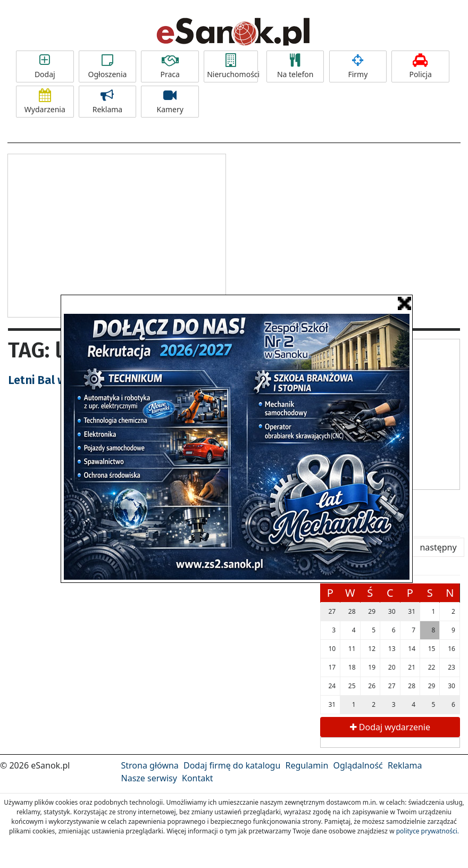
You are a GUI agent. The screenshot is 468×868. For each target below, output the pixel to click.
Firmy (358, 66)
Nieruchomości (232, 66)
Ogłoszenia (108, 66)
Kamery (170, 102)
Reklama (108, 102)
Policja (420, 66)
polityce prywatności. (428, 831)
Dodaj (45, 66)
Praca (170, 66)
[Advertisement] (117, 234)
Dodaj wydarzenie (390, 727)
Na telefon (295, 66)
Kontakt (198, 778)
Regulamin (307, 765)
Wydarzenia (45, 102)
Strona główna (150, 765)
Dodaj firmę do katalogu (232, 765)
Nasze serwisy (149, 778)
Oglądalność (358, 765)
